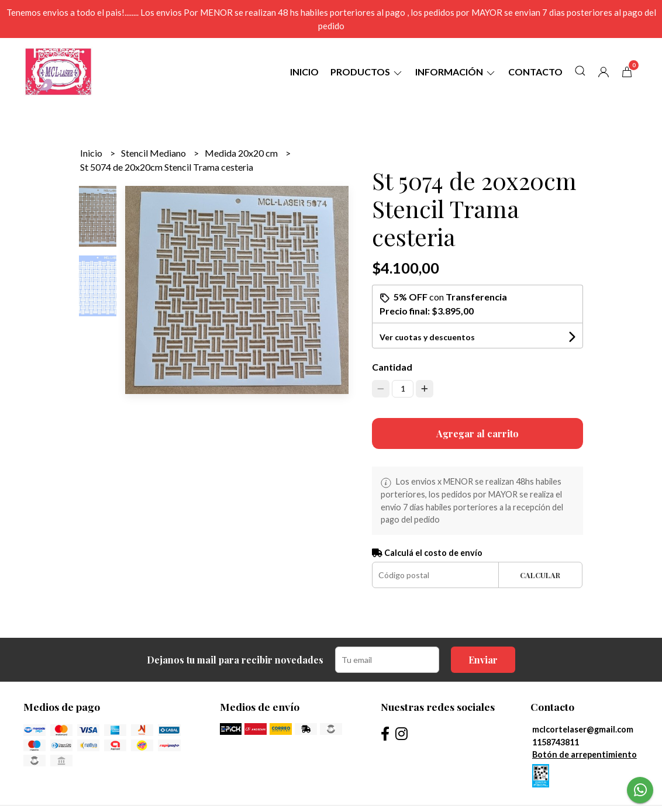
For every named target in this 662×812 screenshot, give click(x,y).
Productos (367, 72)
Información (456, 72)
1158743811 (556, 742)
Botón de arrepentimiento (585, 754)
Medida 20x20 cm (242, 153)
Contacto (535, 72)
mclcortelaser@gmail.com (583, 729)
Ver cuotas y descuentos (427, 337)
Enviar (483, 660)
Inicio (304, 72)
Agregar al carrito (477, 433)
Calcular (540, 575)
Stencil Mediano (154, 153)
